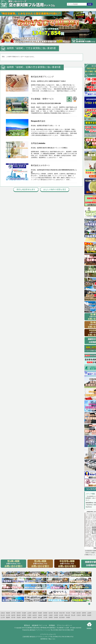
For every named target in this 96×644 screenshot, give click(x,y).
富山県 (3, 615)
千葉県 (73, 613)
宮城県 (24, 613)
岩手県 (13, 613)
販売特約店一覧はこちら (48, 639)
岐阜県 (35, 615)
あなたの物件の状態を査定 (55, 189)
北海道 (3, 613)
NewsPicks (90, 505)
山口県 (3, 617)
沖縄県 (68, 617)
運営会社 (27, 625)
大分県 (45, 617)
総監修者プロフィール (40, 625)
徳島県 (24, 617)
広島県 (79, 615)
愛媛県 (8, 617)
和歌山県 (67, 615)
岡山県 (73, 615)
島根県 (89, 615)
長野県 (84, 613)
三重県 (29, 615)
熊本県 (40, 617)
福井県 (13, 615)
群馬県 (45, 613)
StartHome (89, 507)
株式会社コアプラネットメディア (40, 637)
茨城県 (40, 613)
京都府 (51, 615)
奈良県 (61, 615)
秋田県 (19, 613)
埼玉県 (68, 613)
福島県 (35, 613)
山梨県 (89, 613)
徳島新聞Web (89, 503)
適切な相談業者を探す (26, 189)
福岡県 (29, 617)
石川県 (8, 615)
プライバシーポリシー (64, 625)
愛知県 (19, 615)
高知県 (19, 617)
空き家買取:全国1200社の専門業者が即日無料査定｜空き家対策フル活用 (47, 628)
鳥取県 (84, 615)
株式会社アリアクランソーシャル (40, 630)
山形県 (29, 613)
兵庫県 (56, 615)
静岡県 (24, 615)
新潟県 (79, 613)
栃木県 (51, 613)
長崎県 (51, 617)
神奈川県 (62, 613)
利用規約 (52, 625)
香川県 (13, 617)
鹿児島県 (62, 617)
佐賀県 (35, 617)
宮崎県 (56, 617)
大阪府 (40, 615)
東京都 (56, 613)
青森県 (8, 613)
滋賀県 (45, 615)
